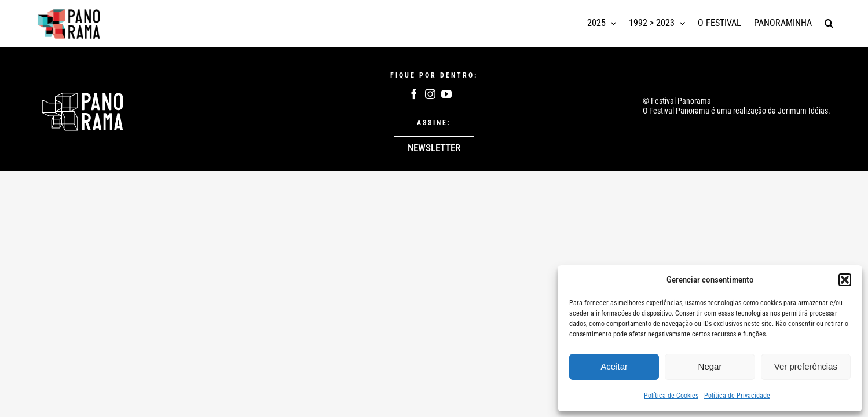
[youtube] (446, 94)
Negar (710, 366)
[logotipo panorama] (69, 11)
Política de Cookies (671, 396)
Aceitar (614, 366)
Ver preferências (806, 366)
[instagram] (430, 94)
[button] (845, 280)
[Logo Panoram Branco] (83, 96)
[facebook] (414, 94)
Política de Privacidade (737, 396)
